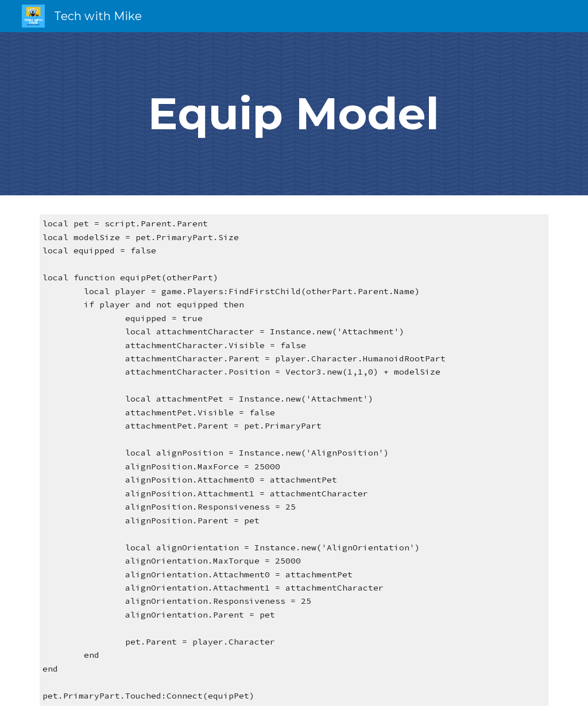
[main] (294, 114)
